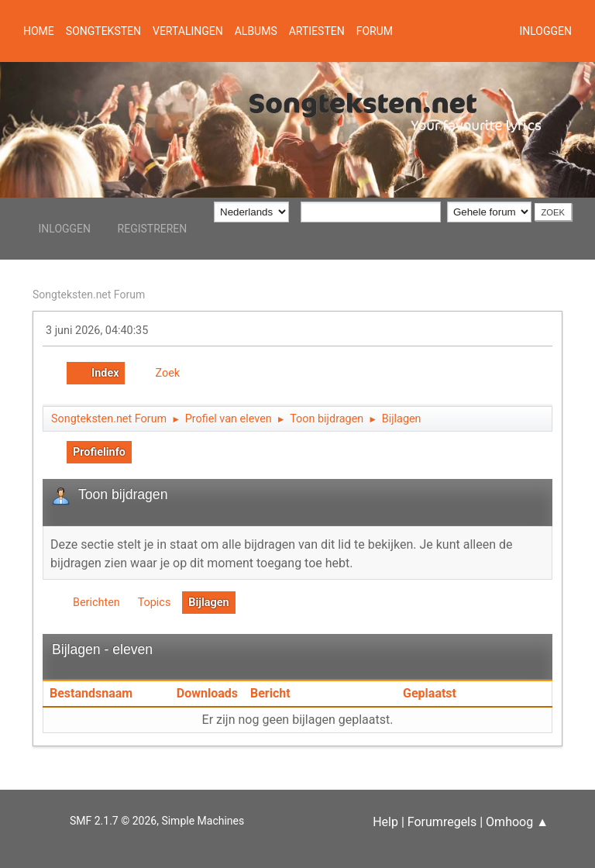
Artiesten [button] (317, 31)
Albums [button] (256, 31)
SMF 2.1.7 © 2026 (113, 821)
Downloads (207, 693)
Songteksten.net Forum (89, 294)
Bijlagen (208, 603)
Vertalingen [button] (188, 31)
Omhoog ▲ (517, 822)
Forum (375, 31)
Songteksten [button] (103, 31)
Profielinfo (99, 452)
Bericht (270, 693)
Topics (155, 603)
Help (385, 822)
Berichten (96, 603)
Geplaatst (430, 693)
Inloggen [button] (545, 31)
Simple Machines (203, 821)
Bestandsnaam (100, 693)
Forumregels (442, 822)
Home (39, 31)
